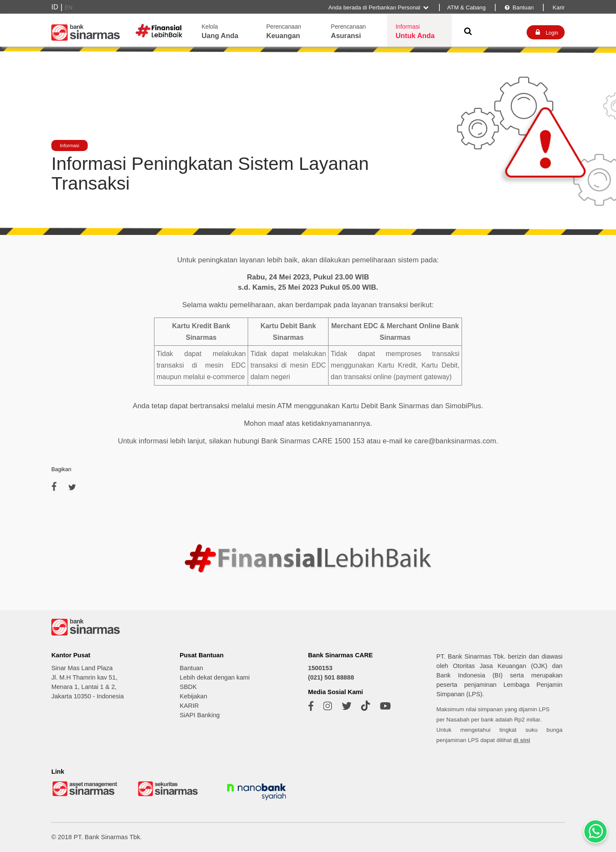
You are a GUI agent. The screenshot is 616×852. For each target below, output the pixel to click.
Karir (558, 7)
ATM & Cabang (466, 7)
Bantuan (519, 7)
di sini (522, 740)
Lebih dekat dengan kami (215, 677)
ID (55, 7)
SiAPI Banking (200, 715)
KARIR (189, 706)
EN (69, 7)
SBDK (188, 687)
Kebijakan (193, 696)
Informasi (70, 145)
